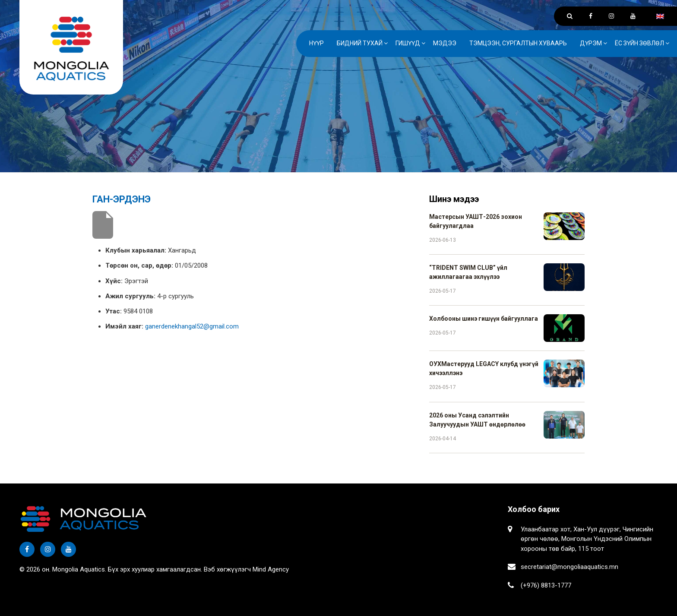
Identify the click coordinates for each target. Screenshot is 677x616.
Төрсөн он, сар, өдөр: (139, 265)
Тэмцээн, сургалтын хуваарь (518, 43)
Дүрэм (591, 43)
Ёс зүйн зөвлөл (639, 43)
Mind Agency (271, 569)
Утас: (114, 311)
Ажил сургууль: (130, 296)
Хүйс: (114, 281)
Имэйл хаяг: (124, 326)
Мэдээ (445, 43)
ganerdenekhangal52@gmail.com (192, 326)
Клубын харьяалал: (136, 250)
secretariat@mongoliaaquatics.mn (569, 567)
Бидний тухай (360, 43)
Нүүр (316, 43)
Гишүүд (408, 43)
